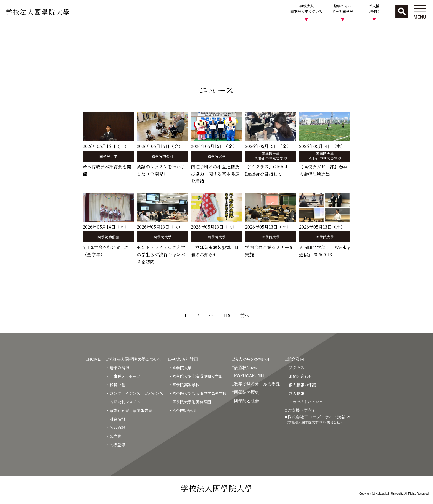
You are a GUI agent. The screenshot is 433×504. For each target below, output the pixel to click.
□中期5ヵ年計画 (183, 359)
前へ (245, 316)
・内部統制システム (123, 402)
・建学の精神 (117, 368)
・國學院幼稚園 (182, 410)
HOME (9, 31)
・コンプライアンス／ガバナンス (134, 393)
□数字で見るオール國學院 (256, 384)
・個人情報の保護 (300, 385)
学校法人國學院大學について (306, 9)
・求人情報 (295, 393)
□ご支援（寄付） (301, 410)
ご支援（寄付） (374, 9)
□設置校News (244, 367)
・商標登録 (115, 445)
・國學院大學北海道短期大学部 (196, 376)
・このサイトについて (304, 402)
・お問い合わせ (299, 376)
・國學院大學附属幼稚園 (190, 402)
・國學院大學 (180, 368)
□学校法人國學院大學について (134, 359)
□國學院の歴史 (245, 392)
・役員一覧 (115, 385)
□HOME (93, 359)
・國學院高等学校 (184, 385)
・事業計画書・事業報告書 (129, 410)
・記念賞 (113, 436)
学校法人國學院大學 (38, 12)
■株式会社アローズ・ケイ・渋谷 (317, 419)
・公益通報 (115, 428)
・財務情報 (115, 419)
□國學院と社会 (245, 401)
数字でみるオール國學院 (342, 9)
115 (227, 316)
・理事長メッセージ (123, 376)
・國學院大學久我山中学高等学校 (197, 393)
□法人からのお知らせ (252, 359)
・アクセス (295, 368)
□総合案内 (295, 359)
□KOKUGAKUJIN (248, 376)
